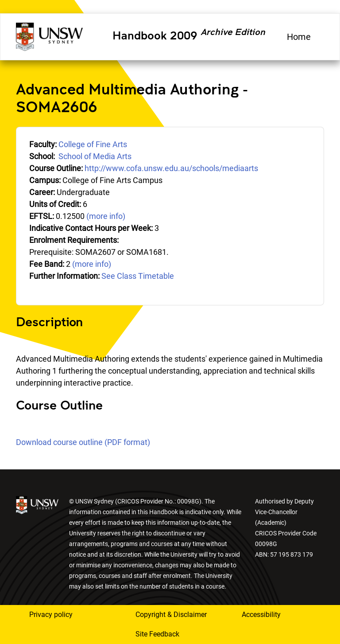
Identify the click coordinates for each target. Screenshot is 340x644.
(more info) (106, 216)
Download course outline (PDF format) (83, 442)
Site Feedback (157, 634)
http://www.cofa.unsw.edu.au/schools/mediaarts (171, 168)
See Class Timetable (138, 276)
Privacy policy (51, 615)
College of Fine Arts (93, 144)
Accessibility (261, 615)
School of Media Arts (95, 156)
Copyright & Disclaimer (171, 615)
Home (299, 37)
